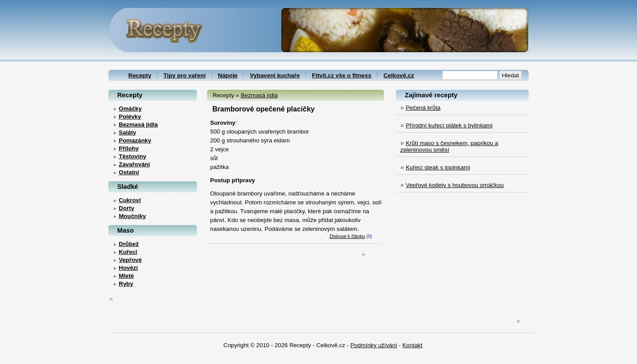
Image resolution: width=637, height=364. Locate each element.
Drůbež (129, 244)
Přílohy (129, 148)
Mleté (127, 276)
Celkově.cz (399, 75)
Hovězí (129, 268)
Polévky (130, 117)
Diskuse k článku (347, 236)
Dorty (127, 208)
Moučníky (132, 216)
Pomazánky (135, 140)
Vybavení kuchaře (275, 75)
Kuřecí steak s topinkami (438, 167)
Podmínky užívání (374, 345)
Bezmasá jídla (259, 95)
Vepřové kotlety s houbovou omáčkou (455, 185)
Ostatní (129, 172)
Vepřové (130, 260)
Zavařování (134, 164)
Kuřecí (128, 252)
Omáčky (130, 109)
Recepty (140, 75)
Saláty (128, 132)
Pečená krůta (423, 108)
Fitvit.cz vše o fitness (342, 75)
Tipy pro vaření (185, 75)
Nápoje (228, 75)
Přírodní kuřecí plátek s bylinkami (449, 125)
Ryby (126, 284)
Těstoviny (133, 156)
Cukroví (130, 200)
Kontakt (413, 345)
